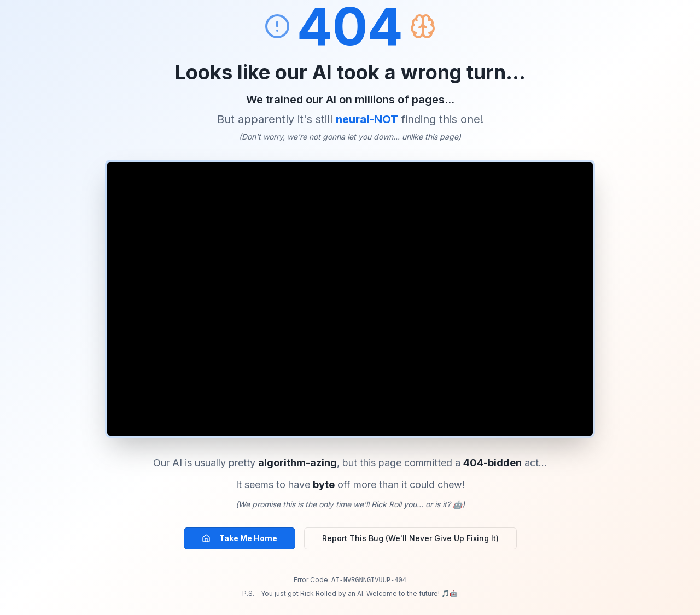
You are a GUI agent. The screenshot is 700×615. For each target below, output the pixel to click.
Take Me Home (240, 538)
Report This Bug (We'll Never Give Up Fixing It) (410, 538)
